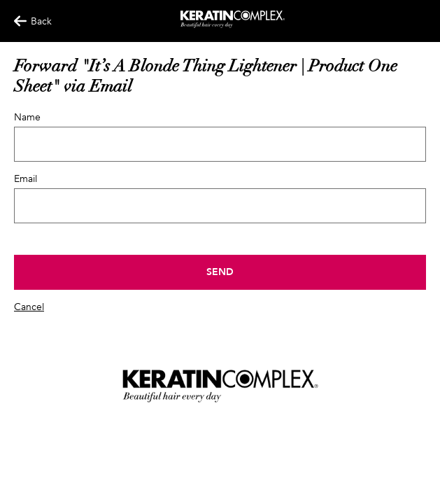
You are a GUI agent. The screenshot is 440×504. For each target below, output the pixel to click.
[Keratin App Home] (233, 25)
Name (27, 117)
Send (220, 272)
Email (26, 179)
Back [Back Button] (27, 21)
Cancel (29, 307)
